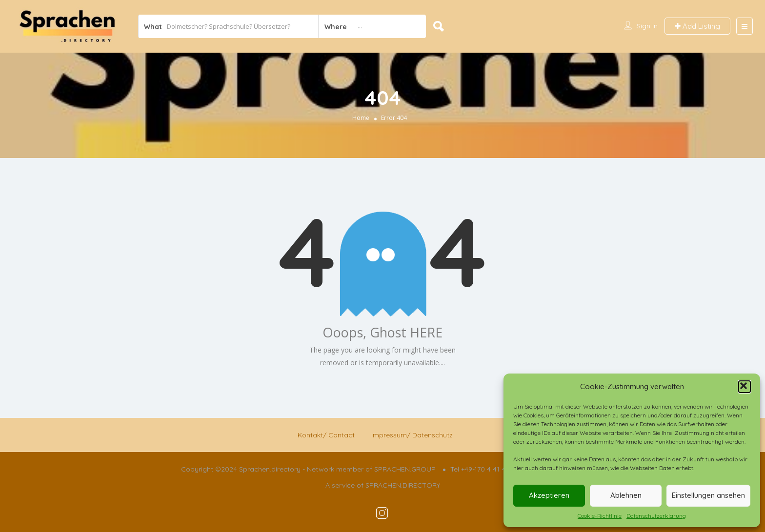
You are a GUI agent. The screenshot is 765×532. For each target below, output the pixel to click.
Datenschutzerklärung (656, 516)
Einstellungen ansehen (708, 495)
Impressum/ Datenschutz (412, 435)
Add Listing (697, 26)
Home (361, 117)
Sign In (647, 26)
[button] (745, 387)
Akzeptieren (549, 495)
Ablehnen (626, 495)
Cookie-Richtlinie (600, 516)
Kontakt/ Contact (326, 435)
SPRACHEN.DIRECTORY (403, 485)
